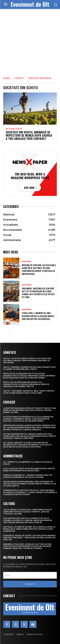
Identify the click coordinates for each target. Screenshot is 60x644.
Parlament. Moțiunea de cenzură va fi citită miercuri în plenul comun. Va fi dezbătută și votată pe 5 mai (38, 293)
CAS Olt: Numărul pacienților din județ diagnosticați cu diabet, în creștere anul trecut (29, 368)
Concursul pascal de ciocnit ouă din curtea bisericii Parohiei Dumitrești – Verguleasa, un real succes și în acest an (29, 538)
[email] (30, 575)
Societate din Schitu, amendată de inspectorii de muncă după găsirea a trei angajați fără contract (29, 135)
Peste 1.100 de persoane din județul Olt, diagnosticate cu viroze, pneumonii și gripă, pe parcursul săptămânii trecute (26, 384)
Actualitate (14, 129)
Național (27, 262)
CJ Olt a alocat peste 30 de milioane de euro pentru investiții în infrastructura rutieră (29, 470)
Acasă (6, 78)
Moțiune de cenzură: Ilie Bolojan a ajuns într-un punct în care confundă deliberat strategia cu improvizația (39, 269)
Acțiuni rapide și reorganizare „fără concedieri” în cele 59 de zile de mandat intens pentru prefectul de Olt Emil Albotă (30, 484)
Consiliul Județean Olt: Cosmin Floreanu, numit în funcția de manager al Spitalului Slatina (28, 476)
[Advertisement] (30, 41)
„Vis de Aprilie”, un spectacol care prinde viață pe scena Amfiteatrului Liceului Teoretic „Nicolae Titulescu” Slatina (28, 512)
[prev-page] (5, 331)
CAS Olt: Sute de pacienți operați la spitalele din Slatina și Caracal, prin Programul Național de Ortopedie (27, 361)
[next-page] (10, 331)
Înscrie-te (30, 584)
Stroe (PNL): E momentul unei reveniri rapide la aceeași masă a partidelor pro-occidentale (38, 316)
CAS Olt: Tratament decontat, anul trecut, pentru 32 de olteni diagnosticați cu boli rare (29, 392)
